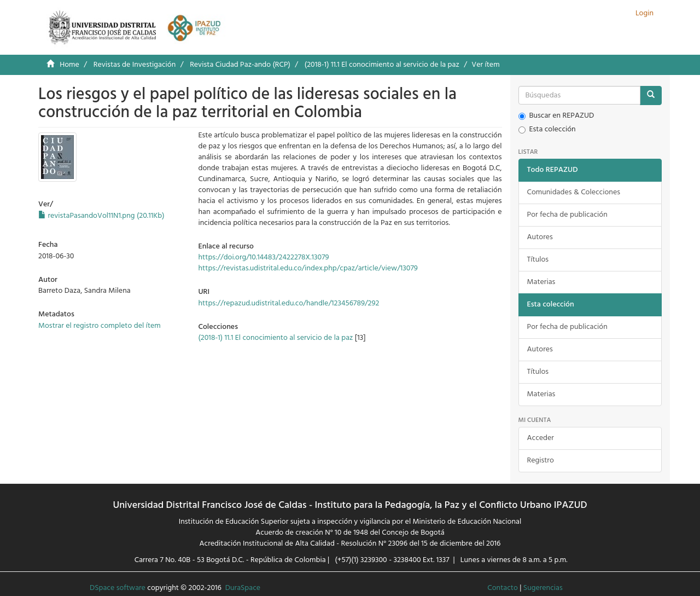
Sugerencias (543, 588)
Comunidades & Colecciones (574, 192)
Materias (541, 282)
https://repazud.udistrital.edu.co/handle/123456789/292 (288, 303)
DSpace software (118, 588)
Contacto (503, 588)
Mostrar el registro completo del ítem (100, 326)
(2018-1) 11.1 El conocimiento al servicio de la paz (382, 65)
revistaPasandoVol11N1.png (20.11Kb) (101, 216)
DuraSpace (243, 588)
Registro (541, 461)
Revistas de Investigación (135, 65)
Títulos (538, 260)
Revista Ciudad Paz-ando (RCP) (240, 65)
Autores (540, 237)
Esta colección (547, 130)
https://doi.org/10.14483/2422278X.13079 (263, 258)
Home (69, 65)
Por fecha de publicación (567, 215)
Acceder (541, 438)
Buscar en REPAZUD (556, 116)
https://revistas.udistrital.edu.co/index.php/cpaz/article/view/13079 (308, 268)
